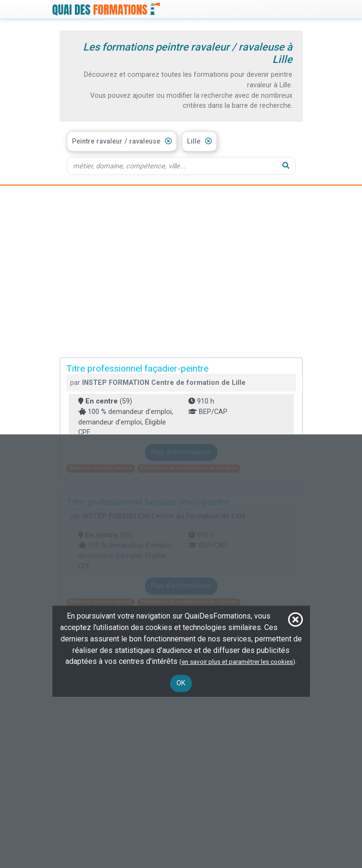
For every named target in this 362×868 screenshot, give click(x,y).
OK (181, 683)
